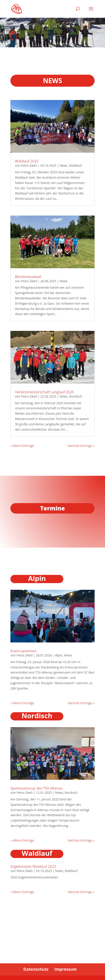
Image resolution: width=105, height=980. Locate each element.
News (64, 165)
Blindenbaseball (28, 276)
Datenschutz (36, 969)
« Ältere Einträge (22, 446)
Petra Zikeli (29, 165)
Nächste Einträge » (81, 446)
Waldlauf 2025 (27, 161)
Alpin (59, 655)
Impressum (65, 969)
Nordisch (76, 396)
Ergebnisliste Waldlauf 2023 (33, 866)
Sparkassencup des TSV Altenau (37, 788)
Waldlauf (75, 165)
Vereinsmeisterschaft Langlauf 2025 (44, 392)
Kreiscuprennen (23, 651)
